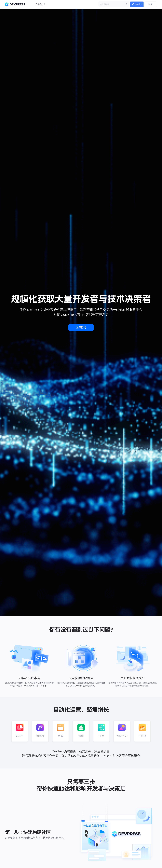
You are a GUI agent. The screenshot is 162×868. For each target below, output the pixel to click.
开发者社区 (40, 4)
